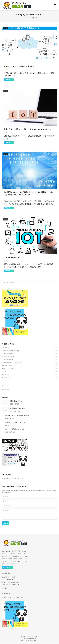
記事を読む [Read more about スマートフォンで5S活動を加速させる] (8, 80)
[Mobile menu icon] (55, 5)
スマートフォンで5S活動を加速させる (19, 66)
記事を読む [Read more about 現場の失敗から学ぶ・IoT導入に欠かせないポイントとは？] (8, 143)
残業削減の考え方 (16, 401)
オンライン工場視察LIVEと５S (14, 429)
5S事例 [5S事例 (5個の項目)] (8, 389)
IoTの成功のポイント (12, 257)
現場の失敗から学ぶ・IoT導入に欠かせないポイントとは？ (27, 129)
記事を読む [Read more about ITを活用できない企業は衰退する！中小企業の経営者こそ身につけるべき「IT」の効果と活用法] (8, 208)
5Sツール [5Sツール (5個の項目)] (4, 389)
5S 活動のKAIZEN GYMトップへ (29, 636)
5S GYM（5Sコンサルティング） (15, 479)
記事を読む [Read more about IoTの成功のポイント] (8, 271)
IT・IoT (5, 28)
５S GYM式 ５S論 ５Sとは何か (16, 422)
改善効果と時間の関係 (18, 408)
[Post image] (5, 403)
